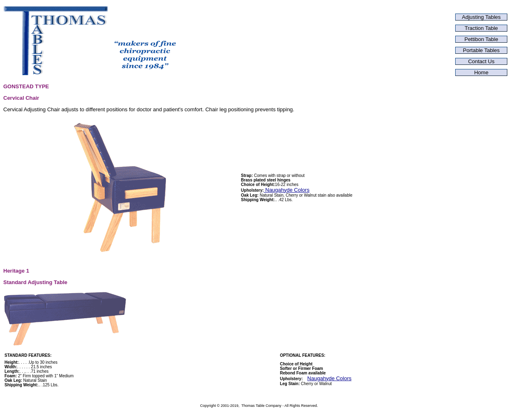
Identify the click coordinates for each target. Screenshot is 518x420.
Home (481, 72)
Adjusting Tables (481, 17)
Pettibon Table (481, 39)
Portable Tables (481, 50)
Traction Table (481, 28)
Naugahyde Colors (287, 190)
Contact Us (481, 61)
